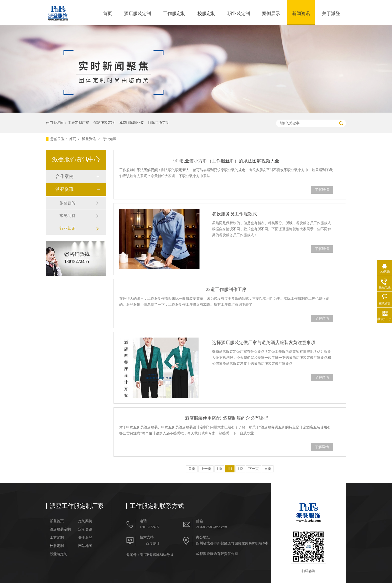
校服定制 (206, 14)
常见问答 (67, 216)
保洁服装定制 (104, 123)
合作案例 (64, 176)
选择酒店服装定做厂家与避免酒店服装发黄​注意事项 (264, 343)
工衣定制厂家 (78, 123)
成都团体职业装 (131, 123)
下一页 (253, 469)
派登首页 (57, 521)
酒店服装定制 (137, 14)
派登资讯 (89, 139)
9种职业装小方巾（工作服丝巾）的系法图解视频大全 (226, 161)
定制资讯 (85, 529)
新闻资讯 (301, 14)
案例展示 (271, 14)
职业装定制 (239, 14)
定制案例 (85, 521)
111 (230, 469)
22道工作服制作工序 (226, 289)
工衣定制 (57, 538)
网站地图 (85, 546)
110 (219, 469)
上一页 (206, 469)
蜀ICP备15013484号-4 (156, 555)
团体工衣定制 (159, 123)
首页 (107, 14)
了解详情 (322, 190)
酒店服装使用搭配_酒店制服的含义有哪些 (226, 418)
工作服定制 (174, 14)
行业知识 (109, 139)
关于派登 (331, 14)
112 (240, 469)
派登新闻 (67, 203)
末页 (268, 469)
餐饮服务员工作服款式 (234, 214)
